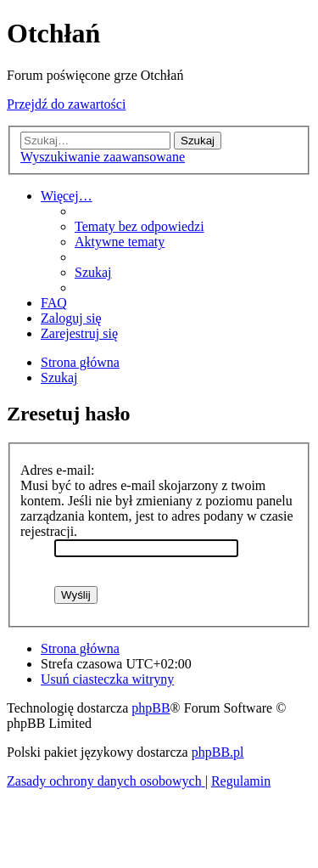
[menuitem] (139, 226)
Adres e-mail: (58, 470)
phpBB (151, 708)
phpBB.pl (218, 752)
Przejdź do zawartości (66, 104)
